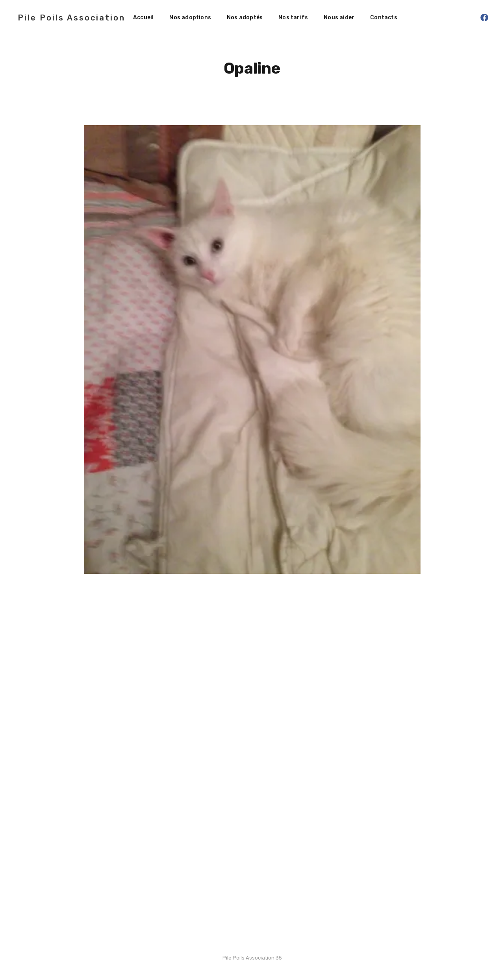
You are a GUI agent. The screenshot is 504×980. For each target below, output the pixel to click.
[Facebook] (484, 18)
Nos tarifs (293, 18)
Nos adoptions (190, 18)
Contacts (384, 18)
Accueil (143, 18)
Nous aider (339, 18)
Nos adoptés (245, 18)
